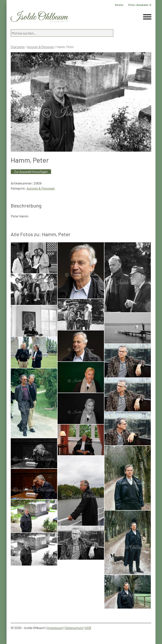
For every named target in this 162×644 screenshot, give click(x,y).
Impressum (55, 628)
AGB (88, 628)
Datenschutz (74, 628)
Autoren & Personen (41, 47)
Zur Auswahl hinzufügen (31, 172)
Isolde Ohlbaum (39, 17)
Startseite (18, 47)
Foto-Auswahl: (140, 5)
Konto (119, 5)
